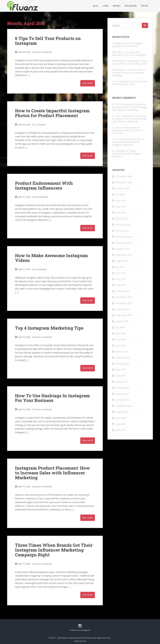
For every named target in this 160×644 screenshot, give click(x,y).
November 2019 (124, 243)
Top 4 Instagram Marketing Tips (49, 328)
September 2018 (124, 315)
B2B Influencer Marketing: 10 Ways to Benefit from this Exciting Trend (130, 62)
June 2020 (121, 200)
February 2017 (123, 388)
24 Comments (41, 197)
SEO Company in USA (127, 104)
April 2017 (121, 376)
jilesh (119, 128)
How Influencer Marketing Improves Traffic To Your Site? (128, 130)
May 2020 (121, 207)
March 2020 (122, 219)
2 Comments (41, 269)
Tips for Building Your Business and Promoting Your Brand (130, 83)
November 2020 (124, 182)
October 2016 (123, 400)
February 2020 (123, 225)
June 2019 (121, 273)
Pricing (145, 6)
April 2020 (121, 213)
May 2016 (121, 424)
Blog (96, 6)
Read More (88, 83)
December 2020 (124, 176)
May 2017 (121, 370)
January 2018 (122, 364)
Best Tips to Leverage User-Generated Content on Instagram (129, 54)
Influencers (131, 6)
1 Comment (40, 125)
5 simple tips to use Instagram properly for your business (127, 45)
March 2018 (122, 352)
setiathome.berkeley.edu (128, 139)
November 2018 (124, 303)
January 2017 (122, 394)
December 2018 (124, 297)
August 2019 (122, 261)
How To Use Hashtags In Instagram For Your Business (52, 398)
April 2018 (121, 345)
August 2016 (122, 412)
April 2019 (121, 285)
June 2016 (121, 418)
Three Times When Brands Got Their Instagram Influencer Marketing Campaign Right (54, 550)
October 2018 (123, 309)
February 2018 (123, 358)
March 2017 (122, 382)
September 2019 (124, 255)
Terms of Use (80, 641)
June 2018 (121, 333)
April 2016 (121, 430)
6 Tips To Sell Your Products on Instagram (48, 41)
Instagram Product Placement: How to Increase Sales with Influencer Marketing (52, 473)
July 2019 (120, 267)
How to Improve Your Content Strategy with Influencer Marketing (129, 107)
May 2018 (121, 339)
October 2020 (123, 188)
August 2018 (122, 321)
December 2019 (124, 237)
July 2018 (120, 327)
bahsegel (120, 151)
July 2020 (120, 194)
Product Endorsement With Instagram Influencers (44, 186)
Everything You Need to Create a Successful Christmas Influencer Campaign (129, 73)
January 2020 (122, 231)
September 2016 (124, 406)
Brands (117, 6)
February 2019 (123, 291)
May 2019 (121, 279)
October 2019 (123, 249)
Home (106, 6)
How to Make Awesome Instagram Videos (51, 258)
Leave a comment (43, 52)
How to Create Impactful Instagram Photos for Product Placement (52, 113)
